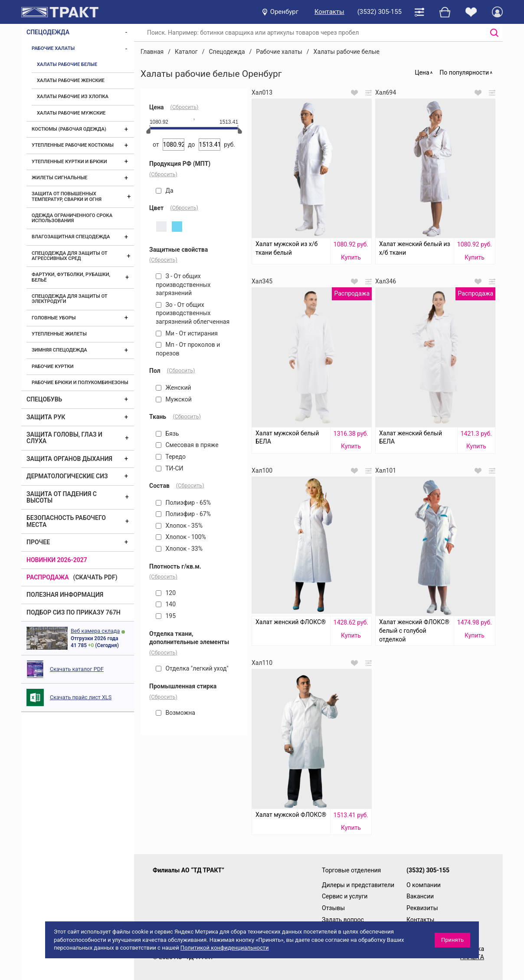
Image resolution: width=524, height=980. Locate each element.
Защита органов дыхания (69, 459)
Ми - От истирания (187, 333)
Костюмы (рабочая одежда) (69, 129)
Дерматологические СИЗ (67, 476)
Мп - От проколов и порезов (188, 349)
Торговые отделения (351, 870)
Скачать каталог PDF (77, 669)
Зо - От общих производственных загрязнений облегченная (193, 313)
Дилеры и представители (358, 885)
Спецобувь (44, 399)
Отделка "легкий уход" (192, 668)
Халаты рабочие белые (67, 64)
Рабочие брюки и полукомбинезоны (80, 383)
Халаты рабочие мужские (71, 113)
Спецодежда (48, 32)
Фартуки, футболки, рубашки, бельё (71, 277)
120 (166, 593)
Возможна (175, 713)
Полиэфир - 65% (183, 503)
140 (166, 604)
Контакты (329, 12)
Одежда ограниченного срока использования (72, 218)
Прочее (38, 542)
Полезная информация (65, 595)
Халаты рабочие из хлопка (73, 97)
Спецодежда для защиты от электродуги (69, 299)
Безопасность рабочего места (66, 521)
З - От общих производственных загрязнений (183, 284)
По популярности (464, 72)
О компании (424, 885)
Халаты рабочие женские (71, 81)
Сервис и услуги (345, 896)
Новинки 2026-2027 (57, 560)
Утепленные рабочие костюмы (73, 145)
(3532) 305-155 (380, 12)
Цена (422, 72)
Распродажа (48, 577)
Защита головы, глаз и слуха (64, 438)
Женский (174, 388)
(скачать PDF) (95, 577)
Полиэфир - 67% (183, 514)
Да (165, 191)
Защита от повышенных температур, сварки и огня (67, 196)
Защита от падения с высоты (62, 497)
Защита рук (46, 417)
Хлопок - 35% (179, 526)
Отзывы (333, 908)
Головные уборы (54, 318)
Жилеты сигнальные (59, 178)
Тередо (171, 457)
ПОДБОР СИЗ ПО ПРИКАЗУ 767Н (74, 612)
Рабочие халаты (53, 48)
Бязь (167, 434)
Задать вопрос (343, 920)
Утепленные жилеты (59, 334)
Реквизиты (422, 908)
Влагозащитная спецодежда (71, 237)
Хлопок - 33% (179, 549)
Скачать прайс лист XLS (81, 697)
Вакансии (420, 896)
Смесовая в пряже (187, 445)
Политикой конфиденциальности (225, 948)
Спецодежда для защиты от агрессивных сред (69, 256)
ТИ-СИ (170, 468)
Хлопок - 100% (181, 537)
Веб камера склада (95, 631)
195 (166, 616)
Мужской (174, 399)
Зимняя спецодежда (59, 350)
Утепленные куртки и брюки (69, 162)
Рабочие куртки (53, 367)
